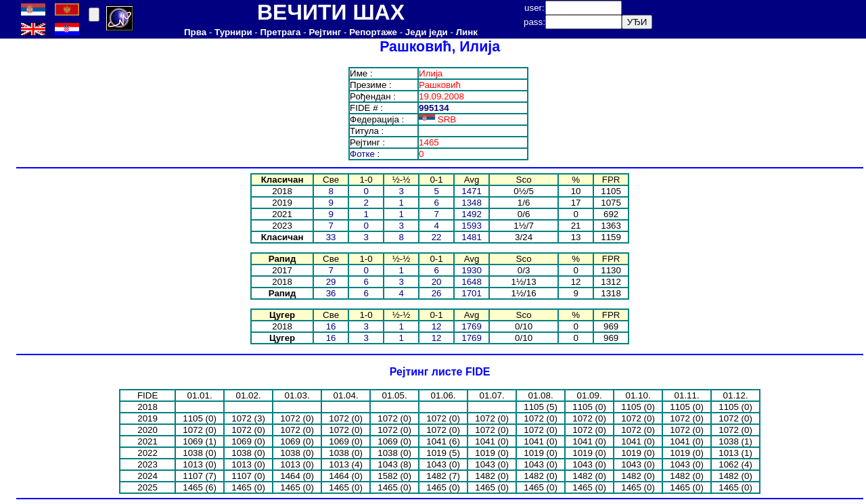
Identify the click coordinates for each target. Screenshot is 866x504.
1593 (472, 226)
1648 (472, 282)
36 (331, 293)
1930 (472, 270)
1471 (472, 191)
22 (437, 237)
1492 (472, 214)
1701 (472, 293)
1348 (472, 203)
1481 (472, 237)
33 (331, 237)
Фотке (362, 154)
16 (331, 326)
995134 (434, 108)
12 (437, 326)
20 (437, 282)
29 (331, 282)
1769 (472, 326)
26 (437, 293)
